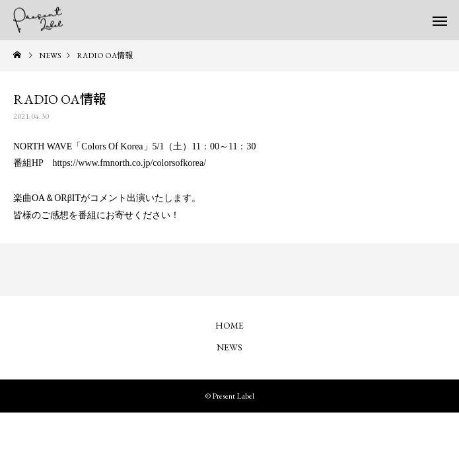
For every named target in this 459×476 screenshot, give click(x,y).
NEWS (229, 347)
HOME (229, 325)
